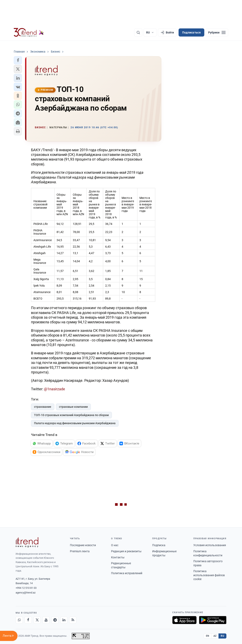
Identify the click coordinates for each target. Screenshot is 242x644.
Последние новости (83, 545)
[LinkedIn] (64, 620)
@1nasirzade (55, 389)
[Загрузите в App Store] (184, 620)
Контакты (118, 557)
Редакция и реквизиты (126, 551)
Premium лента (80, 551)
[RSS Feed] (73, 620)
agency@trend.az (26, 593)
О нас (115, 545)
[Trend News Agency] (27, 542)
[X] (37, 620)
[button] (18, 60)
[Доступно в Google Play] (213, 620)
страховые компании (73, 407)
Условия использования (210, 545)
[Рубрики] (217, 32)
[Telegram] (55, 620)
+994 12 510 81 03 (26, 588)
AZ (215, 636)
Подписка (159, 545)
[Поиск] (138, 32)
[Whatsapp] (19, 620)
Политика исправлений (127, 573)
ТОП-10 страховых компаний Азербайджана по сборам (71, 415)
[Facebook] (28, 620)
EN (208, 636)
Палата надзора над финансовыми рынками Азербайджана (75, 423)
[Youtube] (46, 620)
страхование (43, 407)
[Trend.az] (29, 32)
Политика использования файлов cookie (209, 575)
